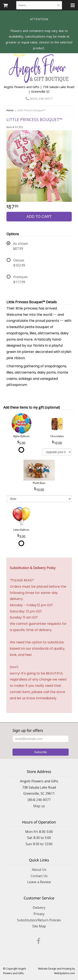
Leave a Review (39, 882)
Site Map (39, 926)
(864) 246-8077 (39, 99)
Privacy (39, 914)
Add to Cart (39, 217)
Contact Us (39, 876)
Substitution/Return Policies (39, 920)
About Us (39, 870)
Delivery (39, 908)
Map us (39, 806)
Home (10, 110)
